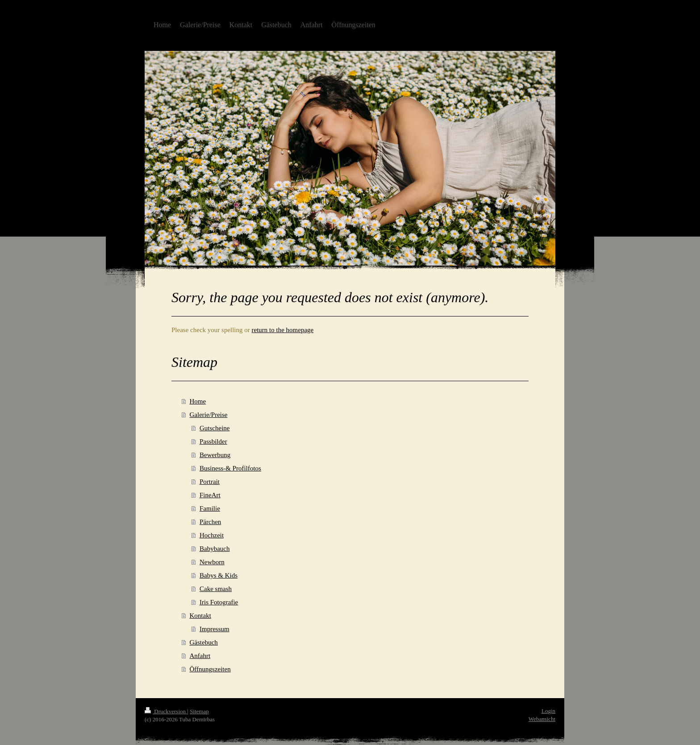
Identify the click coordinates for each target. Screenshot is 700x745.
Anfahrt (200, 656)
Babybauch (215, 549)
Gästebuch (204, 642)
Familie (210, 508)
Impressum (215, 629)
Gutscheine (215, 428)
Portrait (210, 482)
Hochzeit (212, 535)
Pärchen (210, 522)
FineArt (210, 495)
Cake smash (216, 589)
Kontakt (200, 616)
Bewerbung (215, 455)
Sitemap (199, 711)
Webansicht (542, 719)
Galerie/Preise (209, 415)
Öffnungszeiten (210, 669)
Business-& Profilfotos (230, 468)
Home (198, 401)
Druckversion (166, 711)
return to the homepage (283, 330)
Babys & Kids (219, 575)
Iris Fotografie (219, 602)
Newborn (212, 562)
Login (548, 711)
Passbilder (213, 441)
